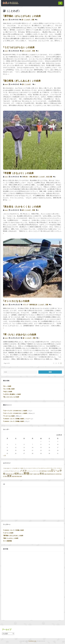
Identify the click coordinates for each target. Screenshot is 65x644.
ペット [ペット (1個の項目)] (18, 471)
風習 (34, 177)
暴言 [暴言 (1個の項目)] (20, 474)
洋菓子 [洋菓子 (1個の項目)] (31, 474)
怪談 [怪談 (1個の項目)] (9, 474)
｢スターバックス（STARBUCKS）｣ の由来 (15, 411)
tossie (6, 20)
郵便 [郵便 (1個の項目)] (16, 476)
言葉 (33, 20)
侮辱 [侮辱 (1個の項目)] (43, 471)
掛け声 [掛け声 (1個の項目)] (12, 474)
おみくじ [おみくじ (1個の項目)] (9, 468)
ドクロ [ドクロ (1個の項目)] (58, 468)
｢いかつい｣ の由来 (8, 533)
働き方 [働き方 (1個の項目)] (46, 471)
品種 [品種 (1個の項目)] (58, 471)
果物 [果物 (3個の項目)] (26, 473)
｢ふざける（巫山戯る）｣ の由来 (12, 394)
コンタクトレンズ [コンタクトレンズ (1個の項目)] (43, 468)
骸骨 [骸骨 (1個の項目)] (21, 476)
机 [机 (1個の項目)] (22, 474)
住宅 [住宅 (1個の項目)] (40, 471)
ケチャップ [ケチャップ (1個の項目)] (36, 468)
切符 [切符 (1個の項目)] (49, 471)
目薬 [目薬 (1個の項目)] (38, 474)
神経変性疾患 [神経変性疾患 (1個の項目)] (50, 474)
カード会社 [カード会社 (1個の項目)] (20, 468)
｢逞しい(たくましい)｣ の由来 (11, 397)
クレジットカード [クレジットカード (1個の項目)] (28, 468)
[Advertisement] (32, 503)
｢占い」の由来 (7, 386)
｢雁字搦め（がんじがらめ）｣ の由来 (22, 16)
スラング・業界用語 (29, 305)
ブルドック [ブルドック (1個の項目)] (13, 471)
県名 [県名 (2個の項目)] (42, 474)
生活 (48, 177)
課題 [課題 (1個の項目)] (6, 476)
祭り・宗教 (29, 177)
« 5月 (4, 456)
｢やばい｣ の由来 (8, 392)
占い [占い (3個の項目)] (54, 470)
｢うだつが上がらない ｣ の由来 (19, 47)
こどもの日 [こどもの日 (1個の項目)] (14, 468)
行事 (24, 177)
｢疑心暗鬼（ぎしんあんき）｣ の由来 (22, 81)
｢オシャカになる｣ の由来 (16, 301)
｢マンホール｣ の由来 (9, 416)
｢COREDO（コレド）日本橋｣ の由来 (13, 419)
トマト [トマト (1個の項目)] (55, 468)
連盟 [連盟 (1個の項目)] (13, 476)
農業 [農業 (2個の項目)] (9, 476)
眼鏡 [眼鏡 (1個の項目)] (46, 474)
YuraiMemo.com (32, 641)
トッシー (28, 419)
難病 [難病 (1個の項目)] (18, 476)
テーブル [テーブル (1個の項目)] (50, 468)
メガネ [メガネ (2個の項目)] (23, 471)
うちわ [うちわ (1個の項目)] (5, 468)
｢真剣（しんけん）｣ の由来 (11, 538)
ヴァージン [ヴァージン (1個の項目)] (36, 471)
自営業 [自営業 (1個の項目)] (57, 474)
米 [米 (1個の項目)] (55, 474)
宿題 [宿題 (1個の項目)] (7, 474)
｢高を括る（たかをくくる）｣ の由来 (22, 207)
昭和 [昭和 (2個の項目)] (17, 474)
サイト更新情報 (7, 541)
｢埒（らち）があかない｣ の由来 (20, 335)
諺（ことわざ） (26, 20)
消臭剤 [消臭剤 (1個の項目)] (35, 474)
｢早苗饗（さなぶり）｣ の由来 (18, 173)
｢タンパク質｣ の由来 (9, 389)
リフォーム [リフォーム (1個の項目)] (30, 471)
